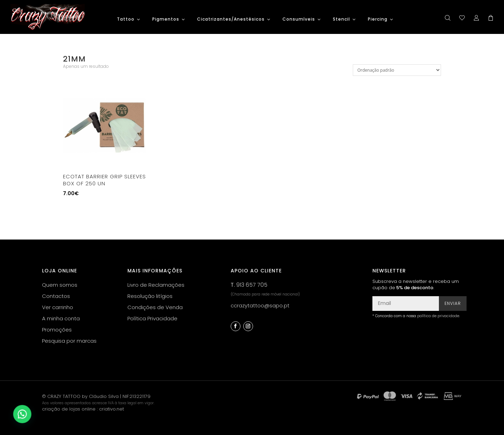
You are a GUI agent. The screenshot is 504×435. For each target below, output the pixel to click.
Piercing (378, 19)
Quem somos (60, 285)
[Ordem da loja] (397, 70)
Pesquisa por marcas (69, 341)
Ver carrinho (58, 307)
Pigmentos (166, 19)
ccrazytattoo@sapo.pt (260, 305)
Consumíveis (299, 19)
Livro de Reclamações (156, 285)
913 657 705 (252, 285)
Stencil (341, 19)
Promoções (57, 330)
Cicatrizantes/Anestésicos (231, 19)
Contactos (56, 296)
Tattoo (126, 19)
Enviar (453, 303)
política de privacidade (438, 316)
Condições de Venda (155, 307)
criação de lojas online (69, 409)
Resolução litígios (150, 296)
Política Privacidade (152, 318)
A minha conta (61, 318)
